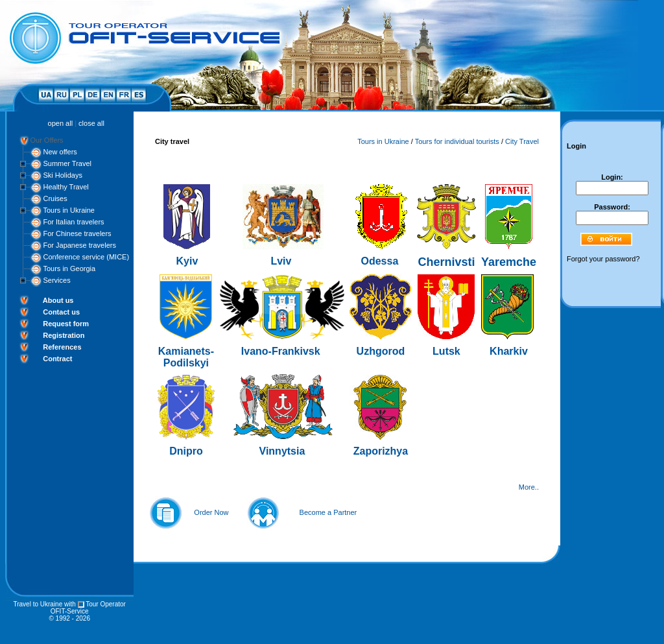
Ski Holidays (63, 175)
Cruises (55, 198)
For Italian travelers (73, 222)
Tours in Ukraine (68, 210)
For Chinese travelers (77, 233)
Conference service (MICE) (86, 257)
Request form (66, 324)
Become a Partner (328, 512)
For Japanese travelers (79, 245)
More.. (529, 487)
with (70, 604)
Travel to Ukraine (38, 604)
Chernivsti (446, 262)
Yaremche (509, 262)
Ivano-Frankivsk (281, 351)
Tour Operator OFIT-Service (88, 608)
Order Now (211, 512)
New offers (60, 152)
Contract (57, 359)
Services (56, 280)
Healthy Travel (65, 187)
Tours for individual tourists (457, 141)
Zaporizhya (381, 451)
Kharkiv (509, 351)
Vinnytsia (282, 451)
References (62, 347)
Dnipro (186, 451)
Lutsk (446, 351)
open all (61, 123)
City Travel (522, 141)
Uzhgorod (381, 351)
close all (91, 123)
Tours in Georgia (69, 268)
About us (58, 300)
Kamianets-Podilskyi (186, 357)
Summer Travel (67, 163)
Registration (64, 335)
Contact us (61, 312)
